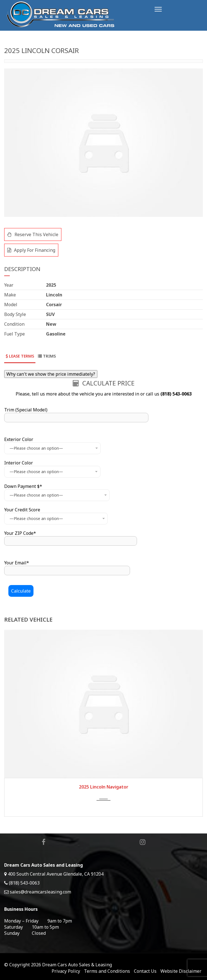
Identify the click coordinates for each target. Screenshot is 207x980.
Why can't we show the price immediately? (51, 374)
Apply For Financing (31, 250)
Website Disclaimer (181, 971)
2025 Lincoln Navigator (104, 787)
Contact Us (145, 971)
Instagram (143, 842)
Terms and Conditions (107, 971)
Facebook (44, 842)
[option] (103, 143)
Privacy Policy (66, 971)
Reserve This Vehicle (33, 234)
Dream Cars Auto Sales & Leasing (77, 965)
